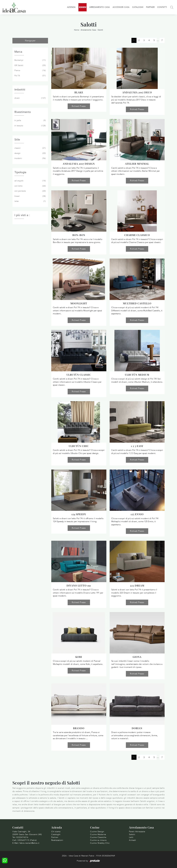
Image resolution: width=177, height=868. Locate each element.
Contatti (162, 7)
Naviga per (30, 41)
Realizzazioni (57, 840)
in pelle (30, 121)
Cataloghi (138, 7)
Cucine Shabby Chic (100, 843)
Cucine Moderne (98, 834)
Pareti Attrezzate (137, 832)
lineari (30, 196)
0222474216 (22, 837)
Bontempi (30, 60)
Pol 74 (30, 76)
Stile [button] (17, 140)
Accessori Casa (121, 7)
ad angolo (30, 181)
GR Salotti (30, 65)
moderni (30, 158)
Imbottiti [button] (20, 90)
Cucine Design (97, 832)
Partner (150, 7)
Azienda (71, 7)
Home (76, 30)
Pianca (30, 71)
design (30, 153)
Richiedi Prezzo (79, 106)
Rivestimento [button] (23, 112)
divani (30, 98)
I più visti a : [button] (22, 215)
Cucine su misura (98, 840)
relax (30, 201)
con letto (30, 186)
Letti (131, 837)
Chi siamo (56, 832)
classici (30, 148)
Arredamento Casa (100, 7)
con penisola (30, 191)
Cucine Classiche (98, 837)
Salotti (100, 30)
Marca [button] (18, 52)
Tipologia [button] (20, 172)
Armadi (132, 840)
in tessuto (30, 126)
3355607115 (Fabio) (27, 840)
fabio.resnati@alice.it (29, 843)
